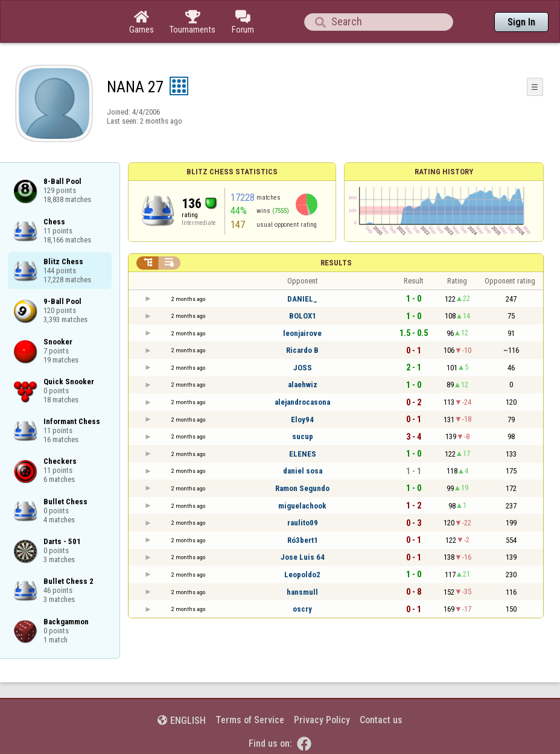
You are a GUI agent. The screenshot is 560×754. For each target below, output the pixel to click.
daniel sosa (303, 471)
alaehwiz (303, 385)
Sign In (521, 22)
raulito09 (303, 523)
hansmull (302, 592)
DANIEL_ (302, 299)
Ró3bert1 (303, 540)
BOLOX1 (303, 316)
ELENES (303, 454)
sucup (303, 436)
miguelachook (302, 506)
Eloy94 (302, 420)
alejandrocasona (302, 402)
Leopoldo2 (302, 575)
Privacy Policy (322, 720)
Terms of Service (250, 720)
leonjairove (302, 333)
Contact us (381, 720)
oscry (302, 609)
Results (336, 263)
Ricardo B (302, 350)
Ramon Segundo (302, 488)
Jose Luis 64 (303, 557)
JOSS (303, 368)
